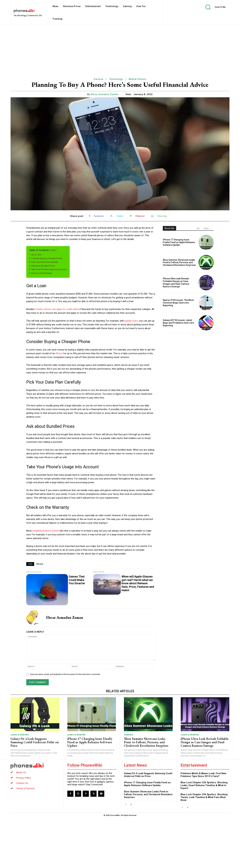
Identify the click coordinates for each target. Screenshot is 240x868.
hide (53, 250)
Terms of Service (25, 788)
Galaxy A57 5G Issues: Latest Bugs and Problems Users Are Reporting (178, 323)
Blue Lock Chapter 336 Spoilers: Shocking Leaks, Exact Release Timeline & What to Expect (204, 785)
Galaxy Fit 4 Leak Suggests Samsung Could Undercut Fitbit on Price (35, 742)
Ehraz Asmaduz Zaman (105, 94)
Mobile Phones (138, 79)
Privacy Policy (23, 778)
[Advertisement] (120, 49)
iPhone (59, 353)
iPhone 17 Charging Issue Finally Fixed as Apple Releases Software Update (179, 242)
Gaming (128, 735)
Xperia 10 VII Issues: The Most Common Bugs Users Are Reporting (178, 303)
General (99, 79)
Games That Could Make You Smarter (77, 580)
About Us (21, 772)
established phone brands (46, 531)
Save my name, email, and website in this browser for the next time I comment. (65, 674)
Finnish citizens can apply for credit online (57, 309)
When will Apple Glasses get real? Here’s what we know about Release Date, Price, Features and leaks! (138, 583)
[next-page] (131, 805)
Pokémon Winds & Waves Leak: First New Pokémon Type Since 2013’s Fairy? (203, 775)
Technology (116, 79)
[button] (213, 7)
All (198, 228)
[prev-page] (126, 805)
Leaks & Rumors (20, 735)
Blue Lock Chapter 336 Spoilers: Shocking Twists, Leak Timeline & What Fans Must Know (204, 797)
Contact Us (22, 783)
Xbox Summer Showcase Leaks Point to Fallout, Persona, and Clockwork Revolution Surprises (179, 263)
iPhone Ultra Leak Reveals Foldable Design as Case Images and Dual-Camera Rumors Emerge (176, 282)
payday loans (131, 321)
